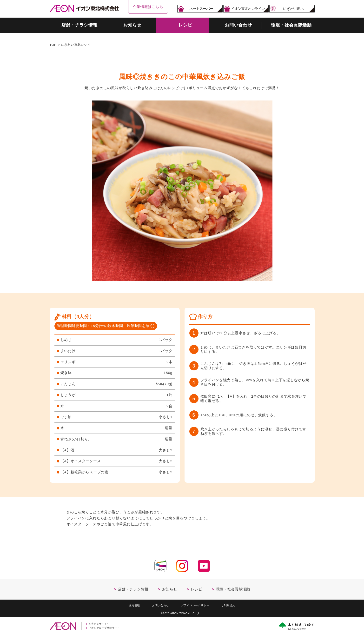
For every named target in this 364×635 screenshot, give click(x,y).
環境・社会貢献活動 (233, 588)
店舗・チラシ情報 (133, 588)
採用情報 (129, 605)
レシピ (196, 588)
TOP (53, 45)
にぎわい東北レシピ (76, 45)
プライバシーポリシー (196, 605)
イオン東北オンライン (248, 9)
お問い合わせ (158, 605)
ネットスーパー (201, 9)
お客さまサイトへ (100, 624)
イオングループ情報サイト (106, 628)
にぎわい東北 (293, 9)
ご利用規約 (233, 605)
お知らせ (170, 588)
